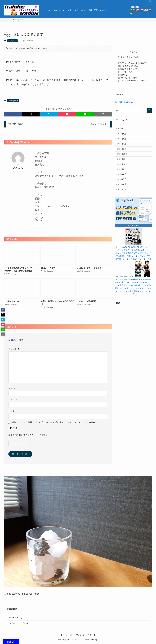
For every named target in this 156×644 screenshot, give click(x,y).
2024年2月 (122, 145)
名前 (12, 388)
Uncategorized (13, 41)
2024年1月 (122, 151)
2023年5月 (122, 194)
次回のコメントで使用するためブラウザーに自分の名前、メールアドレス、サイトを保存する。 (56, 422)
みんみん (18, 168)
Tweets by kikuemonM (124, 102)
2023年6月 (122, 189)
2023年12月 (123, 156)
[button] (13, 114)
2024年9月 (122, 134)
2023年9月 (122, 172)
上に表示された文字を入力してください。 (28, 435)
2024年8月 (122, 140)
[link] (37, 219)
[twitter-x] (42, 219)
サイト (12, 411)
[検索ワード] (133, 111)
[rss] (150, 1)
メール (13, 400)
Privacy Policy (16, 618)
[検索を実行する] (149, 111)
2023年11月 (123, 161)
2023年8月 (122, 178)
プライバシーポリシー (20, 624)
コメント (14, 349)
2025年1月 (122, 129)
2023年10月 (123, 167)
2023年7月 (122, 183)
